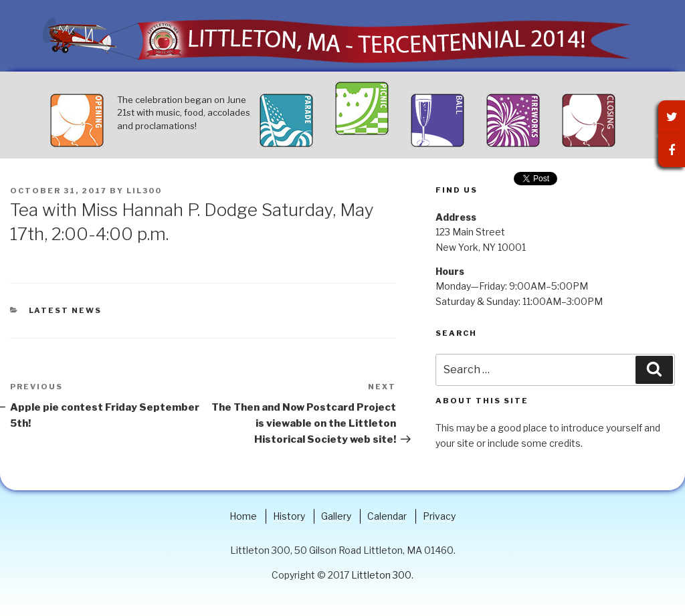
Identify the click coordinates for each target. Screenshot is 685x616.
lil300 (144, 191)
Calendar (387, 516)
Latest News (66, 310)
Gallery (336, 516)
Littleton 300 (381, 575)
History (289, 516)
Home (243, 516)
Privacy (439, 516)
